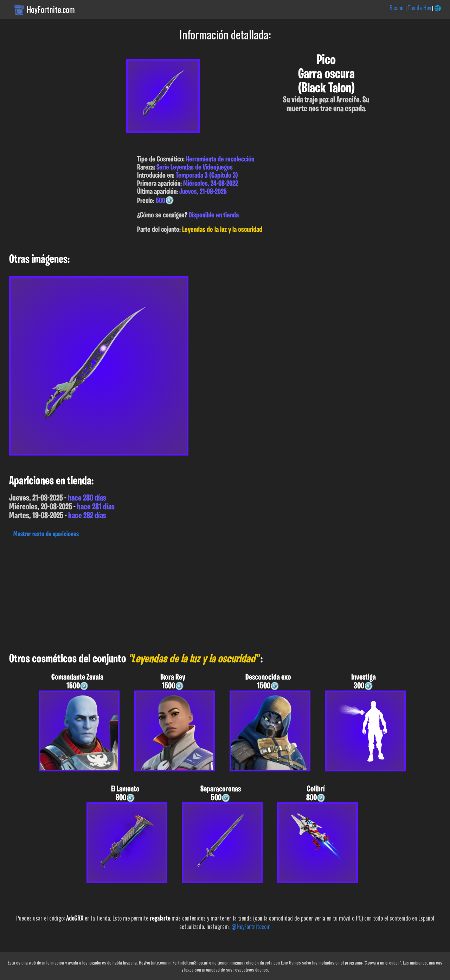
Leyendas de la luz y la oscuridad (222, 230)
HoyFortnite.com (51, 9)
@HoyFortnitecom (251, 927)
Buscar (397, 8)
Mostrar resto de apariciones (46, 534)
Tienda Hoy (419, 8)
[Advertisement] (211, 593)
